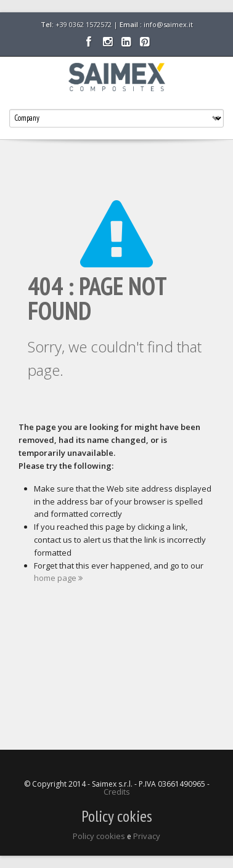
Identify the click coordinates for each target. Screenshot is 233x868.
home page (58, 578)
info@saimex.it (168, 24)
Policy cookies (99, 836)
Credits (117, 792)
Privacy (147, 836)
